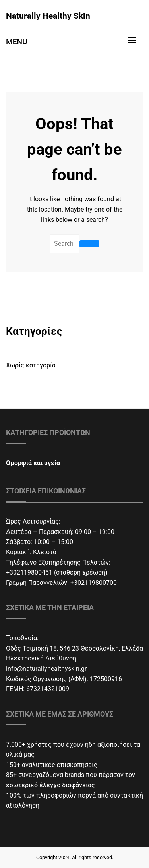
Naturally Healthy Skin (48, 16)
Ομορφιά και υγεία (33, 463)
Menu (17, 42)
